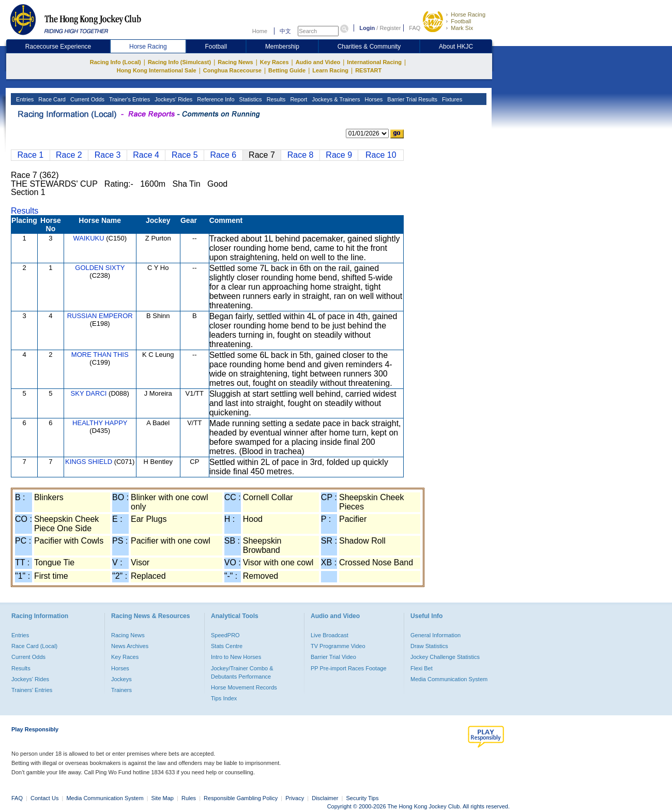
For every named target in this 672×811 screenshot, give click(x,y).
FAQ (415, 28)
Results (276, 99)
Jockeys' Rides (173, 99)
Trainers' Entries (32, 690)
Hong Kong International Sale (157, 70)
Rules (189, 798)
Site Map (163, 798)
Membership (282, 47)
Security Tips (363, 798)
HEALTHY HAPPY (100, 423)
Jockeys (121, 679)
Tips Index (224, 698)
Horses (373, 99)
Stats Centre (227, 646)
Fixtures (451, 99)
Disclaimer (325, 798)
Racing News (235, 62)
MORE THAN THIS (100, 355)
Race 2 (69, 155)
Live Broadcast (330, 635)
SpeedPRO (225, 635)
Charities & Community (369, 47)
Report (298, 99)
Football (461, 21)
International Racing (374, 62)
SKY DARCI (89, 393)
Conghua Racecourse (232, 70)
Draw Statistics (429, 646)
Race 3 (108, 155)
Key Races (274, 62)
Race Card (51, 99)
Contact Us (44, 798)
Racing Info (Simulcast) (179, 62)
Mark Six (462, 28)
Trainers (121, 690)
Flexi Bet (422, 668)
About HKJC (456, 47)
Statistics (250, 99)
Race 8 (301, 155)
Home (260, 31)
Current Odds (87, 99)
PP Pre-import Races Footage (349, 668)
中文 (285, 31)
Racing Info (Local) (116, 62)
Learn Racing (330, 70)
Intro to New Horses (236, 657)
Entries (24, 99)
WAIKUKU (88, 238)
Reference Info (215, 99)
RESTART (368, 70)
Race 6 (224, 155)
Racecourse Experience (58, 47)
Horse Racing (468, 14)
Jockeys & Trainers (335, 99)
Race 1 (30, 155)
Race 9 (339, 155)
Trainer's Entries (129, 99)
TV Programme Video (338, 646)
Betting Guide (287, 70)
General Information (436, 635)
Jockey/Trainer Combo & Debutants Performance (242, 672)
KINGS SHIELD (89, 462)
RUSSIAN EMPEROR (100, 316)
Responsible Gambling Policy (241, 798)
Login (367, 28)
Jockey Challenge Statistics (445, 657)
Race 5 (185, 155)
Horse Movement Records (244, 687)
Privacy (295, 798)
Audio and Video (318, 62)
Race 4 (146, 155)
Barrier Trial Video (333, 657)
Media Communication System (449, 679)
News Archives (130, 646)
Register (390, 28)
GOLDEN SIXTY (100, 268)
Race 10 (381, 155)
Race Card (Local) (34, 646)
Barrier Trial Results (411, 99)
